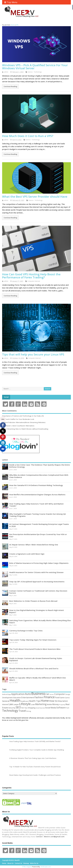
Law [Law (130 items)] (11, 704)
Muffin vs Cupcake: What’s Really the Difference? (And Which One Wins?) (38, 679)
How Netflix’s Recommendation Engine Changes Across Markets (37, 495)
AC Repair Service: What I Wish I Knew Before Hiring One (34, 545)
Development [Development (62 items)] (7, 698)
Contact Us (18, 863)
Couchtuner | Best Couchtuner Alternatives (18, 426)
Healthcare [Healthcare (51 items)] (25, 701)
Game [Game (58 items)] (62, 698)
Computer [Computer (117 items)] (60, 694)
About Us (10, 863)
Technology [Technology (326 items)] (10, 711)
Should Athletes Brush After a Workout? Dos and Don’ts (34, 668)
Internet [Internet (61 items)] (5, 704)
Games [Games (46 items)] (67, 698)
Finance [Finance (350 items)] (49, 697)
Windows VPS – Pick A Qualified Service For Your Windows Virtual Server (35, 67)
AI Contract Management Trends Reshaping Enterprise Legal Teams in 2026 (39, 525)
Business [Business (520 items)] (38, 694)
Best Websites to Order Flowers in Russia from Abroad (33, 601)
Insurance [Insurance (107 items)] (63, 701)
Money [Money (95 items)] (56, 704)
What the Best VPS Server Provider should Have (35, 197)
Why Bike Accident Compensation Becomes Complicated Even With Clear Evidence (39, 476)
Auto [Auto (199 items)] (28, 694)
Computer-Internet (34, 281)
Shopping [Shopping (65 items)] (32, 708)
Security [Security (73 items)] (12, 708)
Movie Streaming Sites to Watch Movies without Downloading (25, 429)
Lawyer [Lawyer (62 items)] (16, 704)
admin (6, 72)
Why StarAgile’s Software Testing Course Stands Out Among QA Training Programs (38, 515)
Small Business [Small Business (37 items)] (40, 708)
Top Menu (11, 2)
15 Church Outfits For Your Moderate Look (18, 419)
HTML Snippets (27, 867)
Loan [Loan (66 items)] (33, 704)
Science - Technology (35, 72)
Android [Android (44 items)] (5, 694)
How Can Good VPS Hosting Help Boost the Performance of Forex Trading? (31, 276)
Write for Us (34, 863)
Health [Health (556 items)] (15, 700)
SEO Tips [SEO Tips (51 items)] (24, 708)
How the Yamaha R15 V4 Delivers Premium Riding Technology (36, 485)
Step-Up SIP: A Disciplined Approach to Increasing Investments (37, 582)
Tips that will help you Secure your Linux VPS (33, 354)
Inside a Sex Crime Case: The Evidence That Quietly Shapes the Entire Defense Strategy (40, 466)
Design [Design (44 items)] (68, 694)
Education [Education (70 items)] (17, 697)
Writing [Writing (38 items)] (29, 711)
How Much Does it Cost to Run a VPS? (28, 136)
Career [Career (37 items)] (52, 694)
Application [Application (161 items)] (18, 694)
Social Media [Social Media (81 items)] (51, 708)
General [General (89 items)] (6, 701)
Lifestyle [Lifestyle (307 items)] (25, 704)
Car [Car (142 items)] (47, 694)
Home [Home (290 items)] (45, 701)
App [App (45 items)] (9, 694)
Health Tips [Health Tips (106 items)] (35, 701)
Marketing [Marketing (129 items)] (41, 704)
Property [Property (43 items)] (62, 705)
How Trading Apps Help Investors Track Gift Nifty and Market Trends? (36, 505)
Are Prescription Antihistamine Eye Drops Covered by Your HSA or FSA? (38, 535)
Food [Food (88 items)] (57, 697)
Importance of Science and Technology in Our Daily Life (23, 416)
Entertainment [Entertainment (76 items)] (28, 697)
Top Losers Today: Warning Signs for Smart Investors (33, 640)
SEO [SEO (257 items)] (18, 707)
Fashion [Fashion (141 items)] (39, 697)
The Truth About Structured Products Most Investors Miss (35, 649)
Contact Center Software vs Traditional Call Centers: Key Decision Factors (38, 592)
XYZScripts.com (46, 867)
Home (4, 863)
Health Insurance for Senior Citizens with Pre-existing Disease (36, 572)
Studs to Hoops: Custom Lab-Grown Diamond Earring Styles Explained (36, 659)
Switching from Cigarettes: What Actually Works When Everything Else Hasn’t (40, 621)
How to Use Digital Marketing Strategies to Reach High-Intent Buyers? (37, 611)
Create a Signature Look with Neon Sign (27, 554)
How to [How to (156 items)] (53, 701)
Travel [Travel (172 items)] (22, 711)
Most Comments (9, 411)
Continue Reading (10, 86)
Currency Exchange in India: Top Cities (26, 631)
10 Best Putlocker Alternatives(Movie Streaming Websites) (24, 422)
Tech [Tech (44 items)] (68, 708)
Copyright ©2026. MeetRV (11, 860)
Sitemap (26, 863)
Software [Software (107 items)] (61, 708)
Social (6, 397)
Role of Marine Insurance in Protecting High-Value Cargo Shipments (39, 563)
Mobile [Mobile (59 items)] (49, 704)
